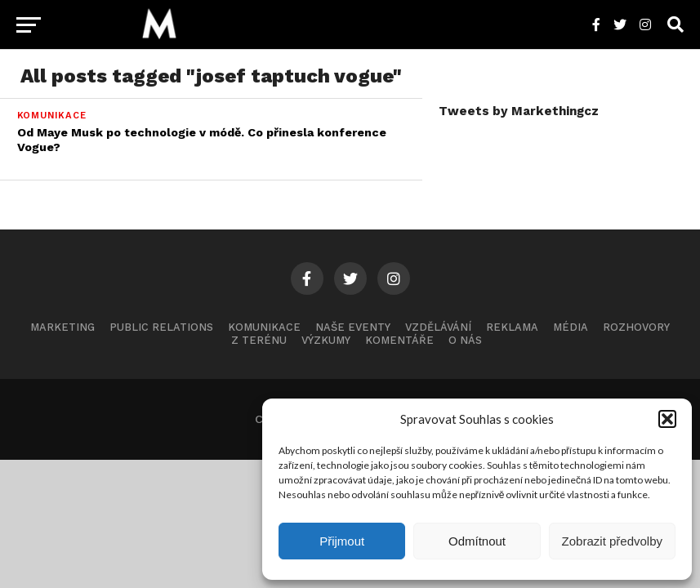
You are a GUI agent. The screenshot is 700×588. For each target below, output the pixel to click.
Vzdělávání (438, 327)
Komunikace (264, 327)
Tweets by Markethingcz (519, 111)
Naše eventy (353, 327)
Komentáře (399, 340)
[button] (667, 419)
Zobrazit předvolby (612, 541)
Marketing (62, 327)
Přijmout (342, 541)
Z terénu (259, 340)
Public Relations (161, 327)
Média (571, 327)
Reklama (512, 327)
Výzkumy (326, 340)
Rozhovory (636, 327)
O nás (465, 340)
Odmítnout (477, 541)
